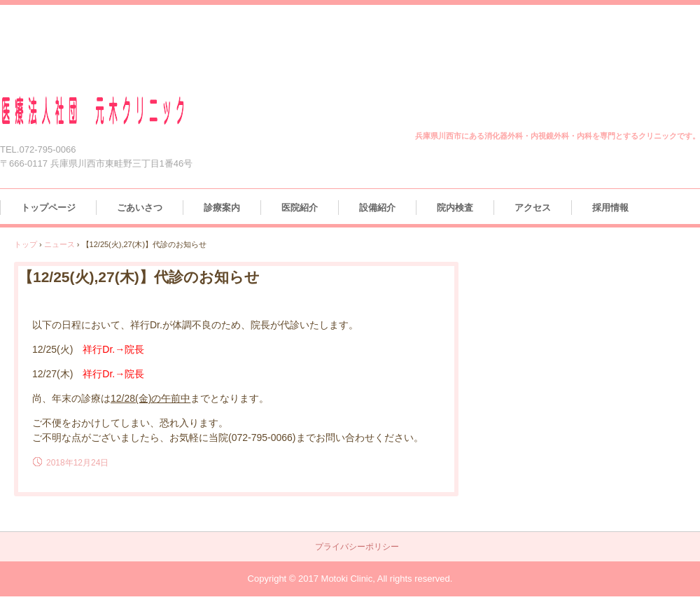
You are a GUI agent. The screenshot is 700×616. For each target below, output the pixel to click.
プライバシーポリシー (357, 547)
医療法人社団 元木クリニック (110, 111)
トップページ (48, 208)
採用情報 (610, 208)
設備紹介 (377, 208)
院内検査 (455, 208)
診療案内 (222, 208)
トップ (26, 244)
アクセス (533, 208)
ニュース (59, 244)
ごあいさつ (140, 208)
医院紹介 (300, 208)
